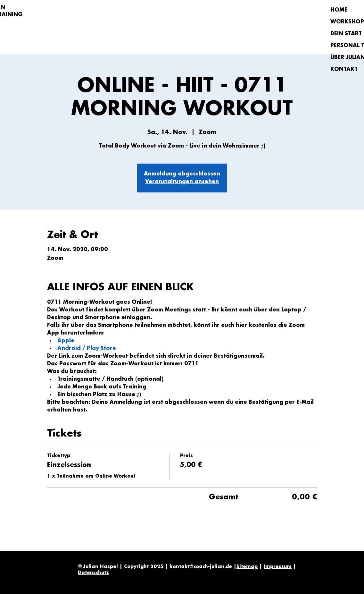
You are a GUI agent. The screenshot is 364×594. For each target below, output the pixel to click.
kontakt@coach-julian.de (201, 567)
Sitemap (247, 567)
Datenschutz (93, 573)
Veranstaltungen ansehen (182, 182)
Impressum (278, 567)
